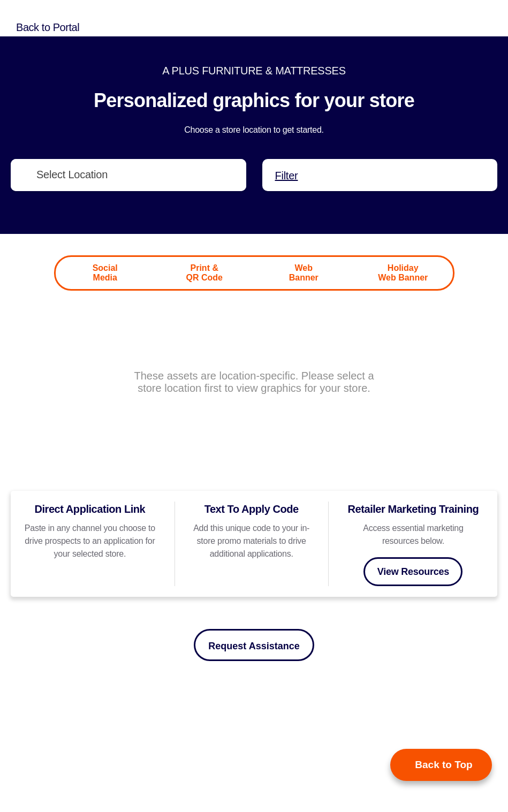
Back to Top (443, 765)
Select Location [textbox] (72, 174)
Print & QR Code (204, 273)
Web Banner (304, 273)
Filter (287, 176)
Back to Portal (48, 27)
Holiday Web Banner (403, 273)
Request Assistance (254, 646)
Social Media (105, 273)
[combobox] (128, 175)
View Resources (413, 572)
